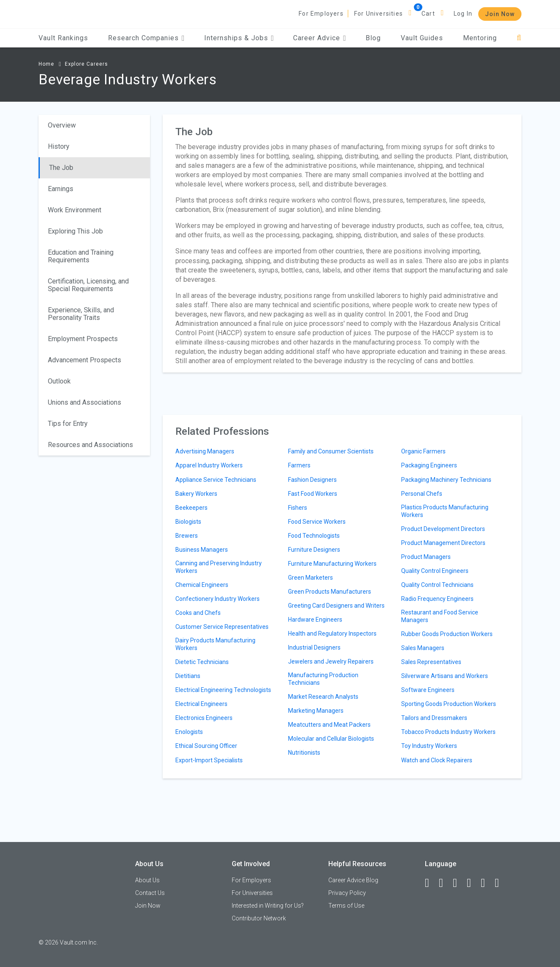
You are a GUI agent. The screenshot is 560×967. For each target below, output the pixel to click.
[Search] (519, 38)
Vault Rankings (63, 38)
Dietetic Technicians (202, 662)
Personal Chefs (422, 494)
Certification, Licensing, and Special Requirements (88, 285)
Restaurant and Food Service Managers (440, 616)
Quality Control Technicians (437, 585)
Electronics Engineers (204, 718)
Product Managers (426, 557)
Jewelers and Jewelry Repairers (331, 661)
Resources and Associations (90, 445)
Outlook (59, 381)
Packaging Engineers (429, 465)
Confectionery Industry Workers (218, 599)
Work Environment (75, 210)
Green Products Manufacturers (330, 592)
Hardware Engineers (315, 620)
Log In (463, 14)
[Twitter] (459, 883)
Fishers (298, 508)
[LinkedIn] (445, 883)
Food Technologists (314, 536)
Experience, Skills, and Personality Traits (81, 314)
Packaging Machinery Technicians (446, 480)
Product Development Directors (443, 529)
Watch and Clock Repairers (437, 760)
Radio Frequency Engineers (437, 599)
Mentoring (480, 38)
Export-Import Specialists (209, 760)
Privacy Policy (347, 893)
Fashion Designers (312, 480)
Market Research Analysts (323, 697)
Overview (62, 125)
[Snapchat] (501, 883)
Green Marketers (310, 578)
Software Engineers (428, 690)
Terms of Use (346, 906)
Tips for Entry (68, 424)
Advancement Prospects (85, 360)
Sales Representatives (431, 662)
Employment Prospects (83, 339)
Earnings (61, 189)
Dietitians (188, 676)
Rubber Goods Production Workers (447, 634)
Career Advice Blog (353, 880)
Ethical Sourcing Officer (206, 746)
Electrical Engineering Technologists (223, 690)
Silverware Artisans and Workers (445, 676)
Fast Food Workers (313, 494)
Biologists (188, 522)
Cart (428, 14)
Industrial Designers (314, 647)
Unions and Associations (85, 402)
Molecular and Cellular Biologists (331, 739)
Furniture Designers (314, 550)
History (59, 146)
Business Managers (202, 550)
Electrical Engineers (201, 704)
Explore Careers (86, 64)
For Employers (321, 14)
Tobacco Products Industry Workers (448, 732)
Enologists (189, 732)
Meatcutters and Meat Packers (329, 725)
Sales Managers (423, 648)
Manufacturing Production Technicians (323, 679)
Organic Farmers (423, 451)
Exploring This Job (75, 231)
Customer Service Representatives (222, 627)
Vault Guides (422, 38)
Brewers (187, 536)
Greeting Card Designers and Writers (336, 606)
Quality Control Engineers (435, 571)
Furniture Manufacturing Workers (332, 564)
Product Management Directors (443, 543)
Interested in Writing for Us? (268, 906)
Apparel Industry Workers (209, 465)
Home (46, 64)
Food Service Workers (317, 522)
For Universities (378, 14)
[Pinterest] (487, 883)
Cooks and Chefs (198, 613)
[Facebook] (431, 883)
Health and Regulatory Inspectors (332, 634)
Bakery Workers (196, 494)
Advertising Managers (205, 451)
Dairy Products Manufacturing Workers (215, 644)
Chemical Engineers (202, 585)
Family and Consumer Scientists (331, 451)
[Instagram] (473, 883)
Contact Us (150, 893)
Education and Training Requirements (81, 256)
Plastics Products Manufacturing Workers (445, 511)
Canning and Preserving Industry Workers (219, 567)
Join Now (500, 14)
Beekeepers (191, 508)
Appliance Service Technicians (216, 480)
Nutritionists (304, 753)
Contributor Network (259, 918)
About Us (147, 880)
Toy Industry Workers (429, 746)
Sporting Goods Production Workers (449, 704)
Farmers (299, 465)
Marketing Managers (316, 711)
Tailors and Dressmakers (434, 718)
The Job (61, 168)
